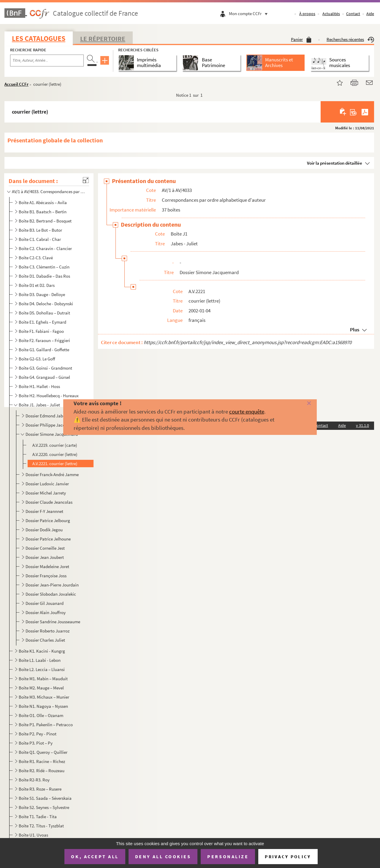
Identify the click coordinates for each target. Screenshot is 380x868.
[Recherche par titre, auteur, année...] (47, 61)
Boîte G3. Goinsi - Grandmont (45, 368)
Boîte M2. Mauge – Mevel (41, 688)
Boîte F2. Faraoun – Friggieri (44, 340)
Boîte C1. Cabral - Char (40, 239)
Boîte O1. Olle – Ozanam (41, 715)
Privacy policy (288, 857)
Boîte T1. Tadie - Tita (38, 817)
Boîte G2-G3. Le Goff (37, 359)
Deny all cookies (163, 856)
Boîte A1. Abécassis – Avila (43, 202)
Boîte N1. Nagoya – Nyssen (43, 706)
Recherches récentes (350, 39)
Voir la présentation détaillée (335, 163)
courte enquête (247, 411)
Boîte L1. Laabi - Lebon (40, 660)
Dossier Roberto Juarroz (47, 631)
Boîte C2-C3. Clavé (36, 258)
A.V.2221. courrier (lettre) (55, 464)
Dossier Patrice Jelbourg (48, 520)
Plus (355, 330)
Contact (353, 14)
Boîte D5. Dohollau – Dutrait (44, 313)
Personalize (228, 856)
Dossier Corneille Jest (45, 548)
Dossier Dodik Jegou (44, 530)
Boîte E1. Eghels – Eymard (42, 322)
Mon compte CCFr (250, 13)
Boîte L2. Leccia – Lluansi (42, 669)
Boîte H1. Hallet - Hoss (39, 386)
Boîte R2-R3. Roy (34, 780)
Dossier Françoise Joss (46, 576)
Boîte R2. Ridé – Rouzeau (42, 771)
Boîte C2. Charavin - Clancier (45, 248)
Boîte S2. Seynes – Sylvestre (44, 807)
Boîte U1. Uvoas (33, 835)
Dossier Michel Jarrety (46, 493)
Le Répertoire (103, 39)
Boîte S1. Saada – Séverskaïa (45, 798)
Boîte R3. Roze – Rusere (40, 789)
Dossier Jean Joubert (45, 557)
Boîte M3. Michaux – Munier (44, 697)
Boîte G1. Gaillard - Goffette (44, 350)
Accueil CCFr (16, 84)
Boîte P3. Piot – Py (36, 743)
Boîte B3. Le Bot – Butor (40, 230)
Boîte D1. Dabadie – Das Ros (44, 276)
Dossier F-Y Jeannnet (44, 511)
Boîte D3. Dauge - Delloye (42, 294)
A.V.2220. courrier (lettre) (55, 454)
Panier (301, 39)
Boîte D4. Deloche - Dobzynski (46, 304)
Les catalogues (39, 38)
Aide (370, 14)
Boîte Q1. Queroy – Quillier (43, 752)
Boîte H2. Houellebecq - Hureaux (49, 396)
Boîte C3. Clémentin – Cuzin (44, 267)
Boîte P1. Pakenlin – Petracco (46, 725)
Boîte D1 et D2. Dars (37, 285)
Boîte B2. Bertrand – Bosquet (45, 221)
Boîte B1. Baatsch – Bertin (43, 212)
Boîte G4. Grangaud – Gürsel (44, 377)
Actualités (331, 14)
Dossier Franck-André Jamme (52, 474)
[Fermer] (301, 404)
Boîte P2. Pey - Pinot (38, 734)
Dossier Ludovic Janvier (47, 484)
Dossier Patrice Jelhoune (48, 539)
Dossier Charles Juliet (45, 640)
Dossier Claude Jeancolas (49, 502)
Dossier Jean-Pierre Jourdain (52, 585)
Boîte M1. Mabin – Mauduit (43, 679)
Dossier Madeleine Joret (47, 566)
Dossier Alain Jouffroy (46, 612)
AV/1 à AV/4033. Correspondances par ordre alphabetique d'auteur (48, 191)
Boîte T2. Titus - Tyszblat (41, 826)
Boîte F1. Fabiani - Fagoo (41, 331)
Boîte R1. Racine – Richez (42, 761)
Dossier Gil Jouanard (45, 603)
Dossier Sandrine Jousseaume (53, 622)
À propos (307, 14)
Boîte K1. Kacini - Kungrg (42, 651)
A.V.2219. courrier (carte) (55, 445)
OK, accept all (95, 856)
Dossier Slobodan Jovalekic (51, 594)
